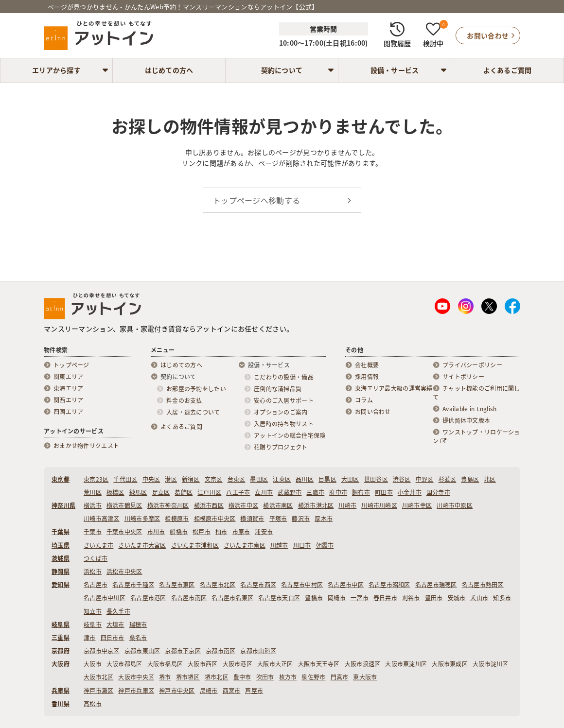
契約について (282, 70)
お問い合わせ (373, 412)
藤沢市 (301, 519)
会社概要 (367, 365)
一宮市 (360, 598)
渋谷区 (402, 479)
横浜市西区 (209, 505)
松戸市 (202, 532)
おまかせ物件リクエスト (86, 446)
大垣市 (115, 624)
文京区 (214, 479)
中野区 (425, 479)
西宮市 (232, 691)
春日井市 (385, 598)
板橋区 (115, 492)
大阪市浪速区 (363, 664)
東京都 (61, 479)
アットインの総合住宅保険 (290, 435)
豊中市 (242, 677)
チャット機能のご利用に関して (476, 393)
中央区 (151, 479)
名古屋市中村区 (302, 585)
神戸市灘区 (98, 691)
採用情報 (367, 377)
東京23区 (96, 479)
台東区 (237, 479)
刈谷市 (411, 598)
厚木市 (324, 519)
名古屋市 (96, 585)
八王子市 (238, 492)
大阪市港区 (238, 664)
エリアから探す (56, 70)
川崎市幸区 (417, 505)
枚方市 (288, 677)
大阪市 (93, 664)
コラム (364, 400)
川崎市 (347, 505)
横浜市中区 (243, 505)
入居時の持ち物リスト (284, 424)
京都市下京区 (183, 651)
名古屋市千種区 (133, 585)
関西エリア (68, 400)
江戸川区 (209, 492)
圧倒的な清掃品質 (278, 389)
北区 (490, 479)
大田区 (350, 479)
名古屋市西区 (258, 585)
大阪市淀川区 (491, 664)
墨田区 (259, 479)
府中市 (338, 492)
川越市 (279, 545)
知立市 (93, 611)
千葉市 (93, 532)
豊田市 (434, 598)
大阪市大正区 (275, 664)
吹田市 (265, 677)
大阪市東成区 (450, 664)
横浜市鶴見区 (124, 505)
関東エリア (68, 377)
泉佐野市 (313, 677)
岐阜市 (93, 624)
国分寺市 (438, 492)
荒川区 (93, 492)
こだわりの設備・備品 (284, 377)
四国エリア (68, 412)
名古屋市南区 (189, 598)
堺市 (165, 677)
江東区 (282, 479)
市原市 (241, 532)
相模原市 (177, 519)
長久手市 (118, 611)
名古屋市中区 (346, 585)
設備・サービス (395, 70)
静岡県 (61, 572)
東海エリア (68, 388)
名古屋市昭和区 (389, 585)
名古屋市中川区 (105, 598)
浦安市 (264, 532)
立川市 (264, 492)
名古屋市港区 (148, 598)
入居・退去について (193, 412)
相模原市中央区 (215, 519)
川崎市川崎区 (379, 505)
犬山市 (479, 598)
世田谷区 (376, 479)
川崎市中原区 (455, 505)
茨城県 (61, 558)
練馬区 (138, 492)
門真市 (340, 677)
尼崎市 (209, 691)
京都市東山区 (142, 651)
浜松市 (93, 572)
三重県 (61, 638)
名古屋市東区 (177, 585)
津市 (90, 638)
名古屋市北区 (218, 585)
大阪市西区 (203, 664)
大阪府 (61, 664)
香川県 (61, 704)
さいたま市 (98, 545)
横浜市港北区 (316, 505)
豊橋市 (314, 598)
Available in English (470, 409)
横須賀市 (252, 519)
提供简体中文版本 (466, 420)
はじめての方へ (169, 70)
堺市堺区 (188, 677)
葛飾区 (184, 492)
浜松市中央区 (124, 572)
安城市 (457, 598)
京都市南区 (220, 651)
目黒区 (327, 479)
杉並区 (448, 479)
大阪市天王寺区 (319, 664)
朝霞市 (325, 545)
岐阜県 (61, 624)
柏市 (221, 532)
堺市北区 (217, 677)
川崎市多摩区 (142, 519)
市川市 (156, 532)
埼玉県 (61, 545)
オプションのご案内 (281, 412)
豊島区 (470, 479)
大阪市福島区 (165, 664)
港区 (171, 479)
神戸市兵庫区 (136, 691)
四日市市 (113, 638)
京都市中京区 (102, 651)
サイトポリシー (463, 377)
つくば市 (96, 558)
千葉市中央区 (124, 532)
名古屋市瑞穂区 (436, 585)
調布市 (361, 492)
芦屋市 (254, 691)
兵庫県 (61, 691)
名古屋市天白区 (279, 598)
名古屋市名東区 (232, 598)
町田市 (384, 492)
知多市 (502, 598)
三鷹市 (315, 492)
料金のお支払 (184, 400)
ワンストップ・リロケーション (476, 436)
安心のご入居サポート (284, 400)
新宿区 (191, 479)
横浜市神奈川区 (168, 505)
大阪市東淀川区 (406, 664)
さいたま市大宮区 (142, 545)
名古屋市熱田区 (483, 585)
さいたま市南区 (245, 545)
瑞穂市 (138, 624)
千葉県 (61, 532)
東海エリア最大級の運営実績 (394, 388)
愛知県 (61, 585)
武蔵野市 (290, 492)
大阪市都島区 (124, 664)
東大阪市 (365, 677)
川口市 (302, 545)
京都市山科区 (258, 651)
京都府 (61, 651)
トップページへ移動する (256, 200)
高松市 (93, 704)
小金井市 (410, 492)
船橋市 (179, 532)
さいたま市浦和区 (195, 545)
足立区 (161, 492)
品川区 (305, 479)
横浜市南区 (278, 505)
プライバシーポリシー (472, 365)
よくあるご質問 (508, 70)
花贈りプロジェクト (281, 447)
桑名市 (138, 638)
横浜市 (93, 505)
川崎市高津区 (102, 519)
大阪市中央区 (136, 677)
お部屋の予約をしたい (196, 389)
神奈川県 (63, 505)
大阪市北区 (98, 677)
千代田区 (125, 479)
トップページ (71, 365)
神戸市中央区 (177, 691)
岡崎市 (337, 598)
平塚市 (278, 519)
